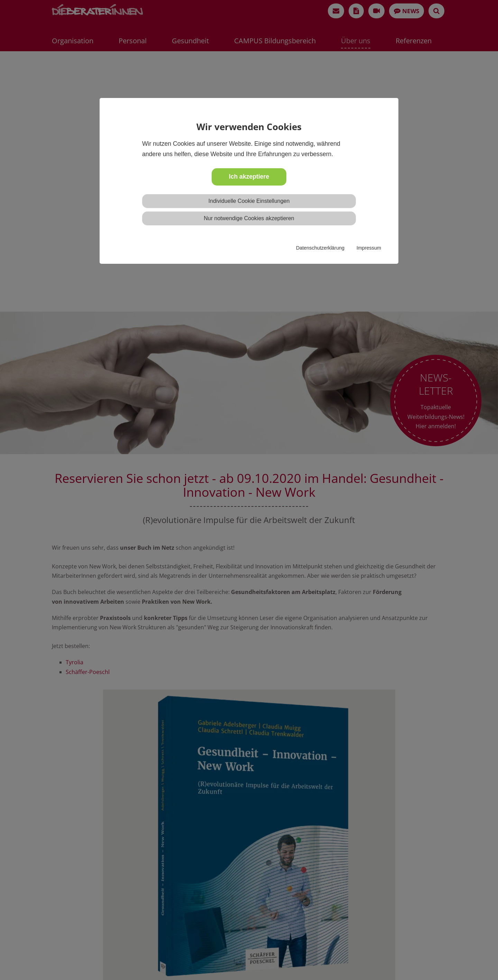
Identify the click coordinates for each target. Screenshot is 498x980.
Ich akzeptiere (249, 177)
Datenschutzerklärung (320, 248)
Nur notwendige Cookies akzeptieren (249, 218)
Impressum (369, 248)
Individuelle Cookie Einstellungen (249, 201)
